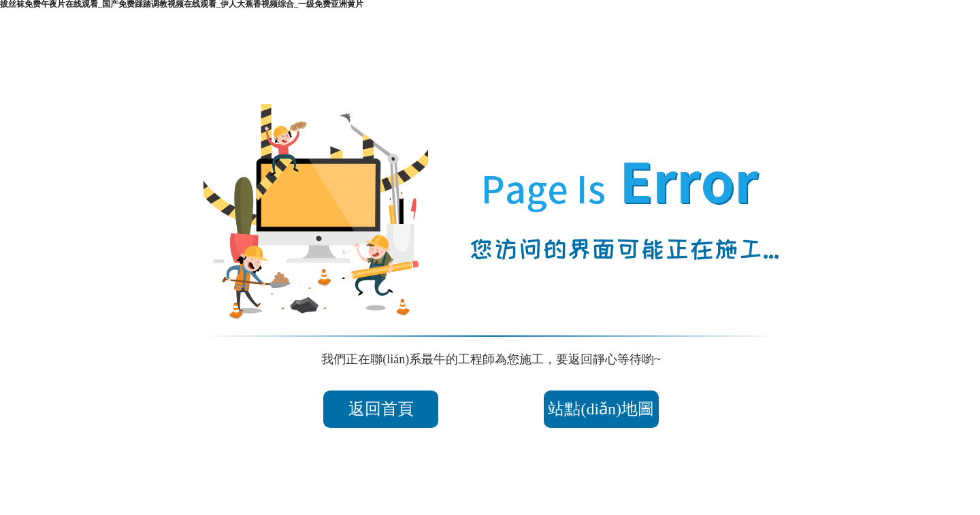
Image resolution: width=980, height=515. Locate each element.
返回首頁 (381, 409)
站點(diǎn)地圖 (601, 409)
